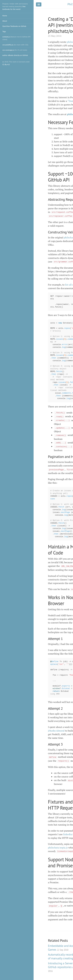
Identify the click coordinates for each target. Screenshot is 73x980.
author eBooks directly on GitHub (15, 55)
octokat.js (16, 38)
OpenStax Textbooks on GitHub (14, 26)
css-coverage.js (15, 50)
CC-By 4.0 (6, 64)
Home (5, 16)
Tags (4, 31)
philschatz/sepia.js (58, 848)
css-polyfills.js (15, 45)
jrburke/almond (56, 731)
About (5, 21)
